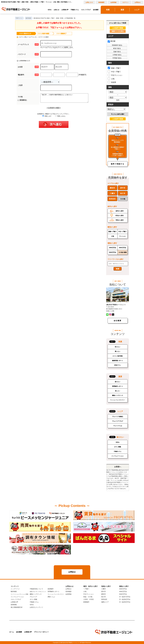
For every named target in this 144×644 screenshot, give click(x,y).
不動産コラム (75, 10)
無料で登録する (118, 164)
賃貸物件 (51, 589)
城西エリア (105, 602)
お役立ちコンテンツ (36, 607)
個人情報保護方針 (17, 607)
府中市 (123, 188)
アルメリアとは (118, 426)
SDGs (50, 10)
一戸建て (86, 589)
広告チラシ (118, 365)
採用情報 (14, 605)
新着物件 (86, 602)
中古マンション (115, 75)
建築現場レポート (118, 361)
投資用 (112, 82)
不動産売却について (36, 589)
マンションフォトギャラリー (118, 400)
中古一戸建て (114, 71)
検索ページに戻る (118, 31)
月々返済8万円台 (125, 599)
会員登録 (113, 2)
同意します (47, 118)
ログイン (126, 2)
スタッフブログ (86, 10)
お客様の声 (65, 10)
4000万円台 (123, 248)
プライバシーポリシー (41, 632)
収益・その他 (88, 597)
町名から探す (120, 216)
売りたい (118, 347)
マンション (123, 236)
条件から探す (120, 211)
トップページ (15, 589)
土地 (111, 79)
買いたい (118, 351)
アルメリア (33, 597)
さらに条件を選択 (118, 114)
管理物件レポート (118, 386)
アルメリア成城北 (118, 417)
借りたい (118, 382)
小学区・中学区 (89, 599)
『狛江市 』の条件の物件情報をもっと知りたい (67, 99)
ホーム (12, 632)
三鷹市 (112, 193)
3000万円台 (113, 248)
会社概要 (96, 10)
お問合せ (138, 2)
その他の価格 (123, 252)
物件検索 (14, 591)
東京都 (111, 41)
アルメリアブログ (118, 421)
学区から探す (120, 220)
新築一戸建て (114, 68)
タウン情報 (118, 447)
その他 (123, 199)
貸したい (118, 391)
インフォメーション (118, 456)
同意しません (60, 118)
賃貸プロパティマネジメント (38, 592)
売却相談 (68, 591)
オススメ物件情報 (118, 356)
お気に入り (89, 2)
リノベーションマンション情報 (19, 594)
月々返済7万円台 (125, 597)
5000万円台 (113, 252)
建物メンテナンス (118, 395)
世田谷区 (112, 199)
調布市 (112, 188)
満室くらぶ (51, 597)
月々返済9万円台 (125, 602)
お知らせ (57, 10)
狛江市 (123, 193)
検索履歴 (101, 2)
